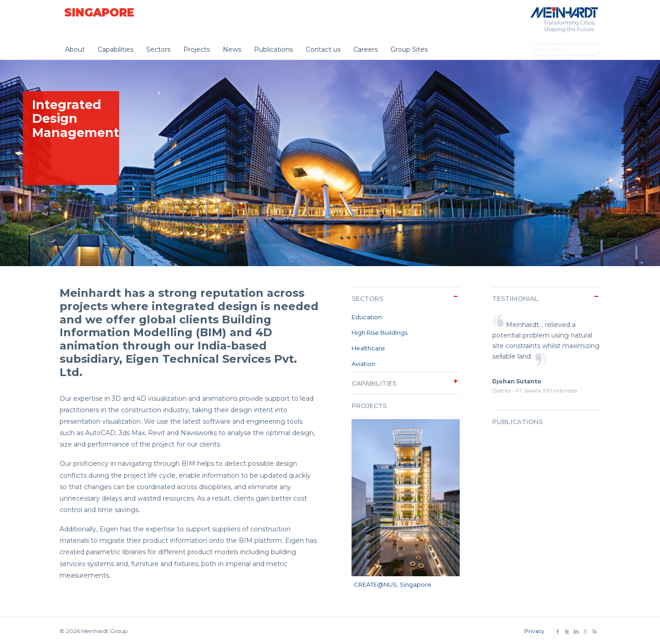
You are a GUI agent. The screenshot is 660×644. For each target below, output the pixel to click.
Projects (197, 49)
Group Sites (409, 49)
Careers (366, 49)
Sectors (158, 49)
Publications (273, 49)
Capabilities (115, 49)
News (232, 49)
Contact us (323, 49)
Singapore (99, 13)
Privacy (534, 631)
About (75, 49)
